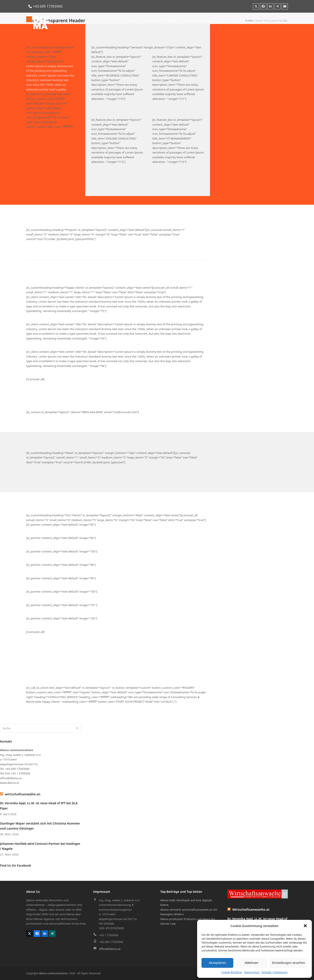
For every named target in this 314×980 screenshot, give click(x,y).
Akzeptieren (217, 963)
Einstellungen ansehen (288, 963)
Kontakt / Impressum (275, 972)
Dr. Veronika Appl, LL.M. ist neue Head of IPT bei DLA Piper (39, 806)
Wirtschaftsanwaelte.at (251, 909)
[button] (305, 926)
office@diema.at (110, 949)
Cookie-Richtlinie (232, 972)
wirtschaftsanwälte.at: (23, 794)
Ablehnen (251, 963)
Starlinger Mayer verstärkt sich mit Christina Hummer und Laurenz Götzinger (40, 826)
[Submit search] (77, 728)
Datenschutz (252, 972)
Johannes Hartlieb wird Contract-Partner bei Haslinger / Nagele (40, 846)
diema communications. (54, 973)
